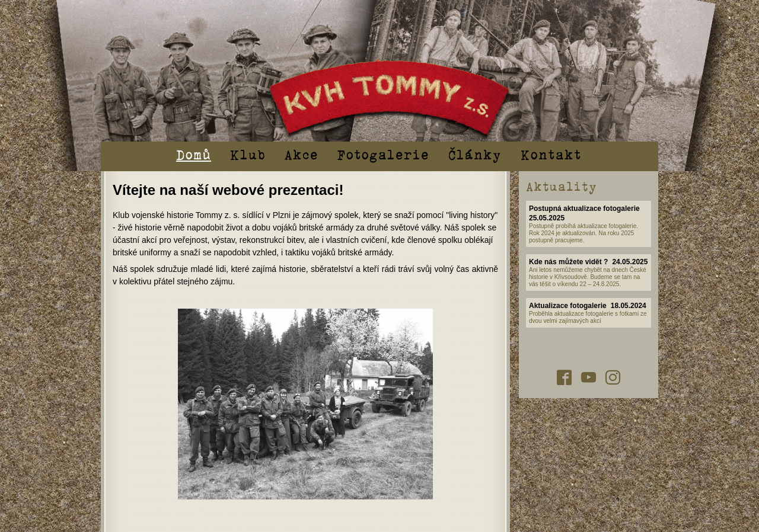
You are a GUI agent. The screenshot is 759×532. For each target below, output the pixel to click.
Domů (194, 154)
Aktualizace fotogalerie (568, 306)
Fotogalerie (383, 154)
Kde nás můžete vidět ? (568, 262)
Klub (248, 154)
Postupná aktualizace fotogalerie (584, 209)
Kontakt (551, 154)
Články (475, 154)
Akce (302, 154)
